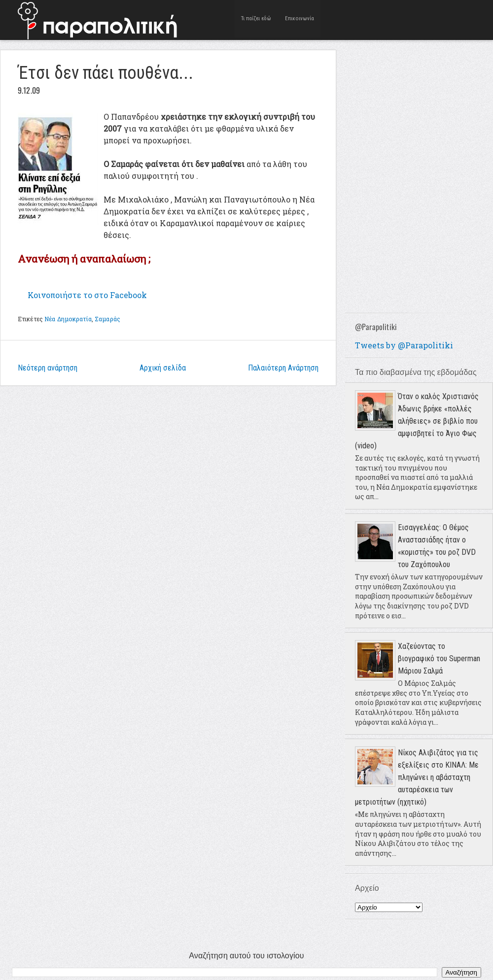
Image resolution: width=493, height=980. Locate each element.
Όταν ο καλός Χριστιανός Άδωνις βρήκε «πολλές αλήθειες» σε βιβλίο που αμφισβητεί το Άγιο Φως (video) (417, 421)
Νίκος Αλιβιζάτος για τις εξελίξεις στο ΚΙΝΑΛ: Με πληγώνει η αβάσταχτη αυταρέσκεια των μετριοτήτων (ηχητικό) (417, 777)
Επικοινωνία (299, 19)
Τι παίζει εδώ (257, 19)
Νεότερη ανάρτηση (48, 368)
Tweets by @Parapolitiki (404, 345)
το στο (87, 295)
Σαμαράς (107, 319)
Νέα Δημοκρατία (68, 319)
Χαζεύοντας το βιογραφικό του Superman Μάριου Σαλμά (439, 659)
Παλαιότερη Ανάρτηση (283, 368)
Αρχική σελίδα (163, 368)
